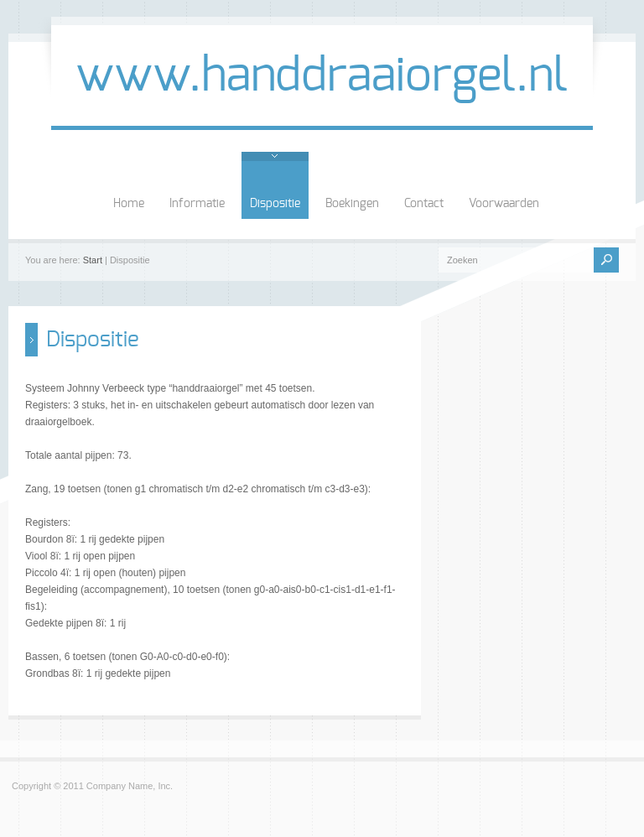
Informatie (197, 204)
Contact (424, 204)
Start (93, 260)
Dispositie (275, 204)
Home (129, 204)
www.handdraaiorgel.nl (322, 76)
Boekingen (352, 204)
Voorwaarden (504, 204)
